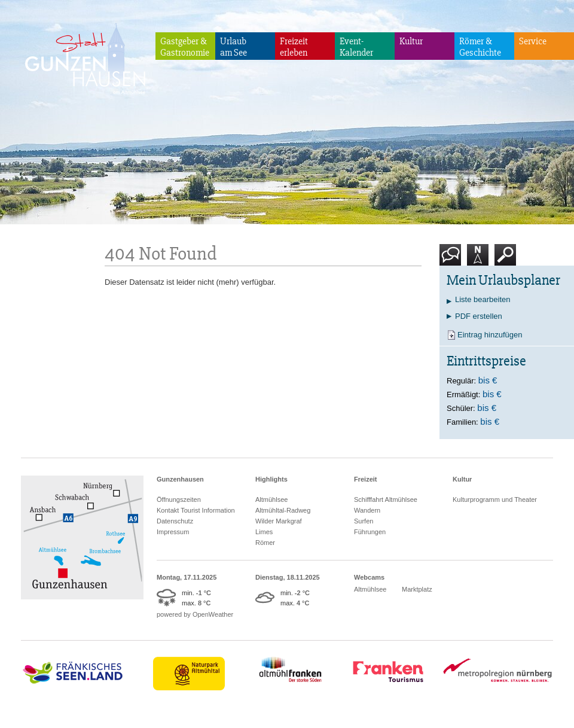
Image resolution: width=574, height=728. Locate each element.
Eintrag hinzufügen (490, 335)
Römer (265, 543)
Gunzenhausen (180, 479)
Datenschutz (175, 521)
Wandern (367, 510)
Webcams (369, 577)
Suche (506, 259)
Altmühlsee (271, 499)
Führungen (370, 532)
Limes (264, 532)
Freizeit (366, 479)
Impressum (173, 532)
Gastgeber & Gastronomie (185, 47)
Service (533, 41)
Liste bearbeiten (483, 299)
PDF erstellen (479, 316)
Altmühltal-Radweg (283, 510)
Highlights (271, 479)
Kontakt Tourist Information (196, 510)
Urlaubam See (233, 47)
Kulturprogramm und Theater (495, 499)
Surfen (364, 521)
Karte (478, 259)
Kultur (411, 41)
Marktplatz (417, 589)
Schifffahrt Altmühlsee (386, 499)
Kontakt (453, 259)
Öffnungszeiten (179, 499)
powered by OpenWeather (195, 614)
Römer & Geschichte (480, 47)
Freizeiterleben (294, 47)
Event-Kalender (356, 47)
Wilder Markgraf (279, 521)
